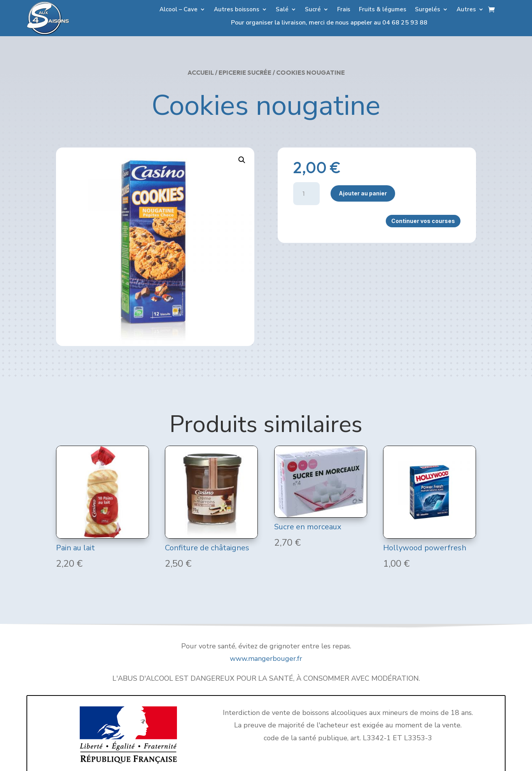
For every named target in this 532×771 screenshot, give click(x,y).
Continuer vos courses (423, 221)
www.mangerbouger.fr (266, 659)
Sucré (313, 10)
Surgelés (428, 10)
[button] (242, 160)
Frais (344, 10)
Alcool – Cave (178, 10)
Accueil (201, 72)
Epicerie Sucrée (245, 72)
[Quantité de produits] (307, 194)
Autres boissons (237, 10)
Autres (466, 10)
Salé (282, 10)
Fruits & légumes (383, 10)
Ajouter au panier (363, 193)
